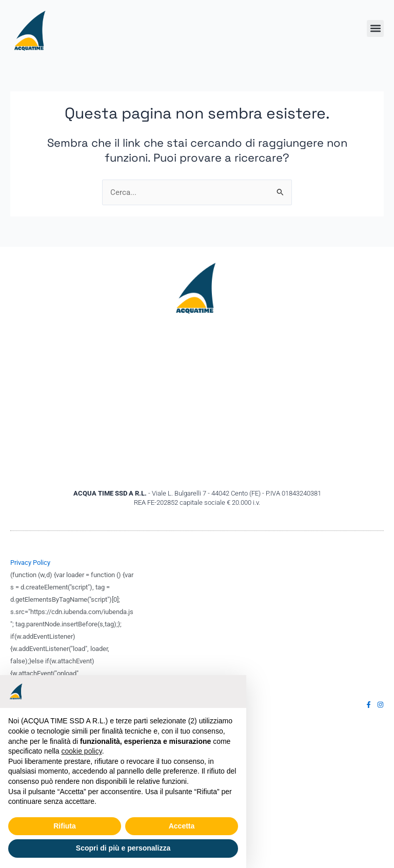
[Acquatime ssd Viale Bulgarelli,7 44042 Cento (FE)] (197, 402)
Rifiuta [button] (65, 826)
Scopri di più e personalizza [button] (123, 848)
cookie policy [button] (82, 751)
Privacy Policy (30, 563)
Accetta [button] (182, 826)
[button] (375, 28)
